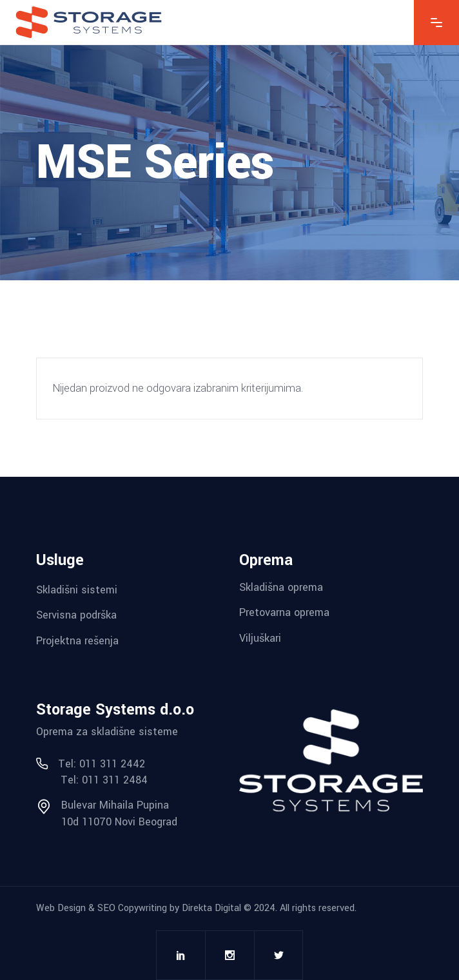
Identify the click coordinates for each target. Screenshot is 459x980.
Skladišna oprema (281, 587)
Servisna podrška (76, 615)
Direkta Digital (211, 908)
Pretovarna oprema (284, 612)
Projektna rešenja (77, 641)
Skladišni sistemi (77, 589)
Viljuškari (260, 638)
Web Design (61, 908)
